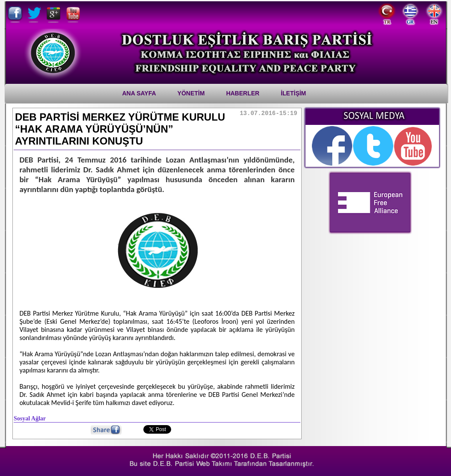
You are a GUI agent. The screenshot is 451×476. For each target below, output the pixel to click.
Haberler (243, 93)
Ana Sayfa (139, 93)
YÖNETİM (191, 93)
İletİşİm (293, 93)
